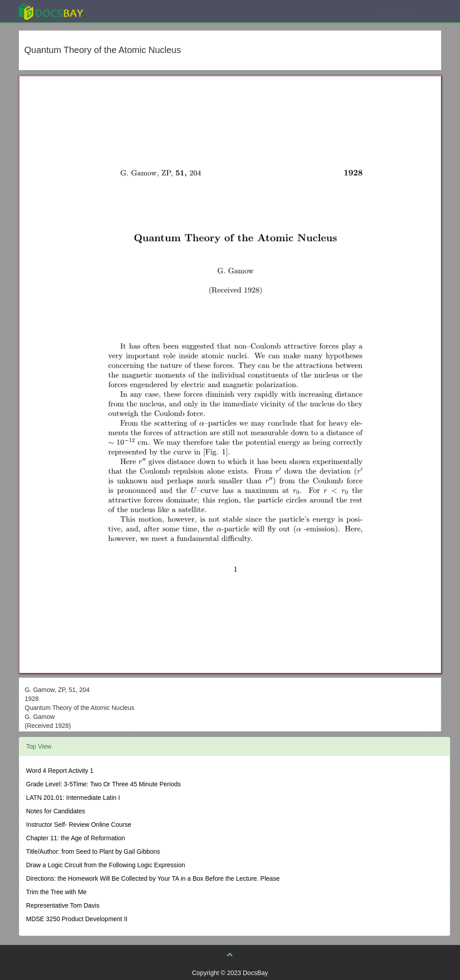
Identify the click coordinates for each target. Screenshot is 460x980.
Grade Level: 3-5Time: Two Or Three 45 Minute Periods (103, 784)
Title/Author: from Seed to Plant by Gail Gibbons (93, 851)
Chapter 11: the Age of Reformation (75, 838)
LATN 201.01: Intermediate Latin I (73, 798)
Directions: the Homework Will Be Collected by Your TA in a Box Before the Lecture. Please (153, 878)
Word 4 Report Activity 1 (60, 771)
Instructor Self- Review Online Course (79, 825)
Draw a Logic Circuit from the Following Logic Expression (106, 865)
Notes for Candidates (56, 811)
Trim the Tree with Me (56, 892)
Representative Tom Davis (63, 905)
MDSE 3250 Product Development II (77, 919)
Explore (118, 11)
